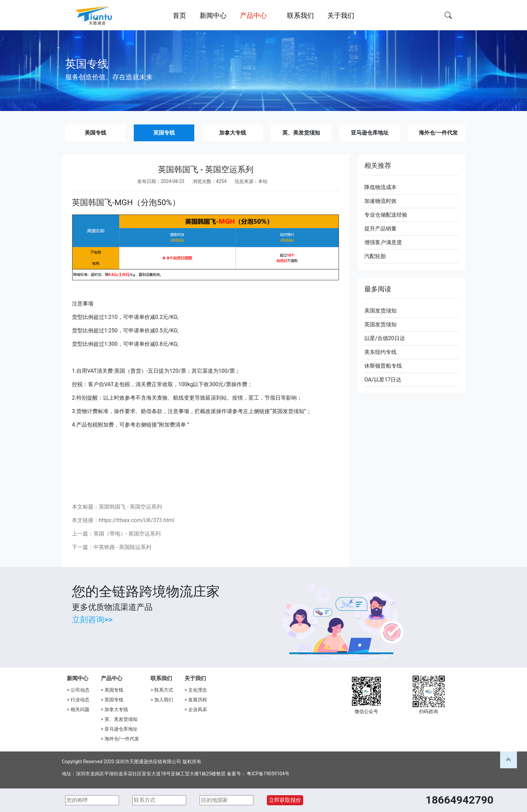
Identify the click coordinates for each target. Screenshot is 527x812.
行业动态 (80, 700)
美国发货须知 (380, 311)
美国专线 (95, 133)
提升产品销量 (380, 229)
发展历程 (198, 700)
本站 (263, 181)
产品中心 (112, 678)
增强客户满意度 (383, 242)
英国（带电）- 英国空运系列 (127, 534)
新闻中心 (78, 678)
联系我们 (161, 678)
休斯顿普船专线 (383, 366)
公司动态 (80, 690)
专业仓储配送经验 (386, 215)
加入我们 (164, 700)
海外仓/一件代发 (438, 133)
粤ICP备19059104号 (268, 774)
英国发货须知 (380, 324)
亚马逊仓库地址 (370, 133)
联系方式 (164, 690)
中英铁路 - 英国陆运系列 (122, 547)
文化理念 (198, 690)
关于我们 (195, 678)
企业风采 (198, 709)
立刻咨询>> (92, 620)
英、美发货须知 (301, 133)
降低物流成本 (380, 187)
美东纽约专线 (380, 352)
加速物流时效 (380, 201)
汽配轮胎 (375, 256)
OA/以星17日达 (383, 380)
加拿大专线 (233, 133)
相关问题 (80, 709)
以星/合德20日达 (385, 338)
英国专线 (164, 133)
